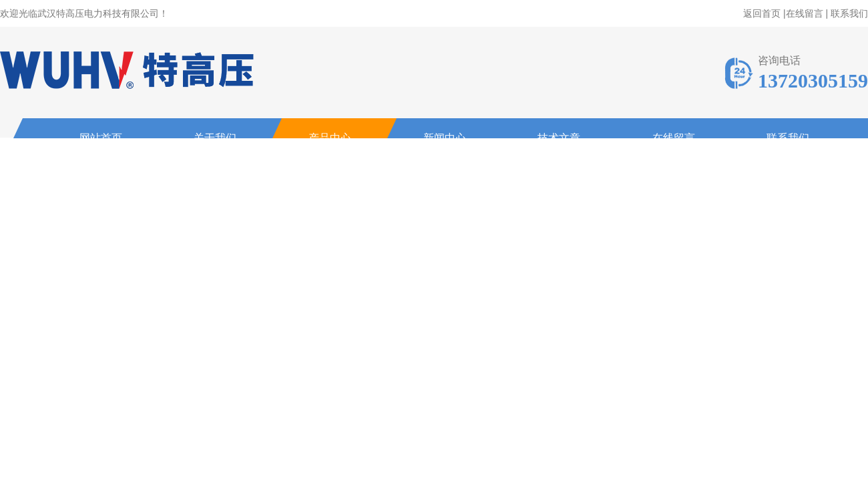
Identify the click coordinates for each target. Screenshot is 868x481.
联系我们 (849, 13)
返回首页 (762, 13)
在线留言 (805, 13)
